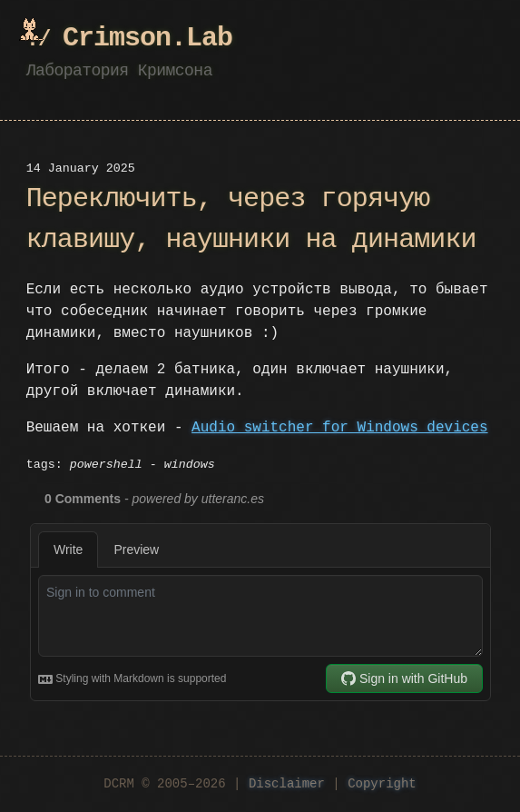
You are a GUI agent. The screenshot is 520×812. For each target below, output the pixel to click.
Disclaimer (287, 784)
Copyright (382, 784)
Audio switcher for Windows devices (339, 428)
